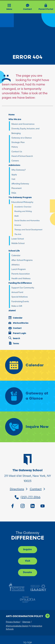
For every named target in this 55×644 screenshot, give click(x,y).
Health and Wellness (21, 278)
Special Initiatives (20, 297)
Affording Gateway (20, 184)
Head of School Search (22, 156)
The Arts (18, 234)
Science (18, 225)
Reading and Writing (23, 211)
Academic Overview (23, 207)
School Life (14, 251)
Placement (16, 188)
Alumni (12, 311)
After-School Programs (22, 260)
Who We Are (15, 119)
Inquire (27, 550)
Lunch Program (19, 269)
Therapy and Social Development (28, 230)
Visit (13, 179)
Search (14, 338)
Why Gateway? (19, 170)
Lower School (18, 239)
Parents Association (21, 274)
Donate (27, 572)
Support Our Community (23, 288)
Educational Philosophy (22, 202)
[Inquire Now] (27, 427)
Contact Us (17, 152)
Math (16, 216)
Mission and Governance (23, 124)
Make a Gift (17, 306)
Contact (15, 328)
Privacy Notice (13, 622)
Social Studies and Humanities (27, 220)
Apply (14, 175)
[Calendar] (27, 365)
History (15, 147)
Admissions (14, 165)
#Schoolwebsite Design (17, 626)
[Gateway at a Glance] (27, 396)
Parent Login (17, 333)
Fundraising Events (20, 301)
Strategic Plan (18, 142)
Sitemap (26, 622)
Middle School (18, 243)
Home (12, 115)
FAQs (14, 193)
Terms (14, 343)
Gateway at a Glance (22, 138)
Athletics (15, 265)
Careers (15, 161)
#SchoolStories (18, 323)
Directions (17, 489)
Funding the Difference (20, 283)
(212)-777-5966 (31, 497)
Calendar (16, 255)
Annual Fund (17, 292)
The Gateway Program (20, 198)
